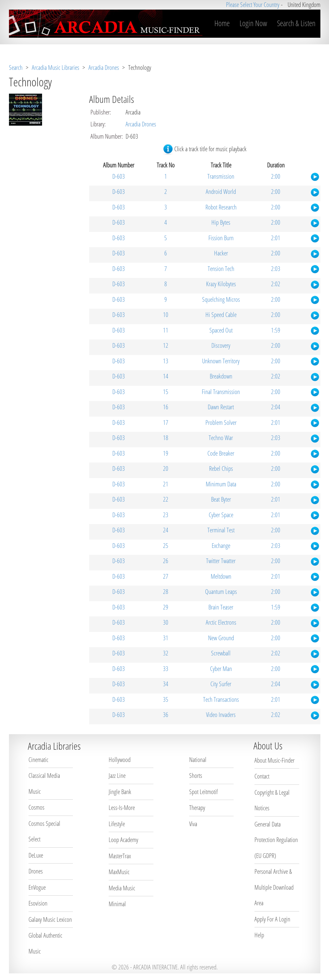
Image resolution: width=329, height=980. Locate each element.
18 (166, 438)
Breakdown (221, 376)
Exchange (221, 546)
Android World (221, 192)
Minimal (117, 904)
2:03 (276, 269)
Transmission (221, 176)
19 (166, 453)
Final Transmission (221, 392)
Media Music (122, 888)
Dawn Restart (221, 407)
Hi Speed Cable (221, 315)
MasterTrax (120, 856)
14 (166, 376)
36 (166, 715)
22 (166, 499)
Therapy (197, 808)
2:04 (276, 407)
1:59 (276, 330)
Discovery (221, 345)
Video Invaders (221, 715)
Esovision (38, 903)
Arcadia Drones (104, 67)
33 (166, 669)
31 (166, 638)
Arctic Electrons (221, 622)
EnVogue (37, 887)
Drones (36, 871)
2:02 (276, 284)
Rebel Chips (221, 468)
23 (166, 515)
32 (166, 653)
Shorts (196, 776)
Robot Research (221, 207)
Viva (193, 824)
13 (166, 361)
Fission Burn (221, 238)
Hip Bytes (221, 222)
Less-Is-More (122, 808)
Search (16, 67)
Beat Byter (221, 499)
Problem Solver (221, 423)
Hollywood (120, 760)
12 (166, 345)
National (198, 760)
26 (166, 561)
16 (166, 407)
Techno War (221, 438)
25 (166, 546)
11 (166, 330)
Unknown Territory (221, 361)
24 (166, 530)
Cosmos (36, 807)
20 (166, 468)
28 (166, 592)
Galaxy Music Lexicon (50, 919)
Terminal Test (221, 530)
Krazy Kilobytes (221, 284)
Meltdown (221, 576)
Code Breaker (221, 453)
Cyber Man (221, 669)
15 (166, 392)
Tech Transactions (221, 699)
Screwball (221, 653)
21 (166, 484)
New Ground (221, 638)
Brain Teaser (221, 607)
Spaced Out (221, 330)
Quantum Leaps (221, 592)
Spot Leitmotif (203, 792)
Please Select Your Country (253, 5)
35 (166, 699)
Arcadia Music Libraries (55, 67)
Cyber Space (221, 515)
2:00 (276, 176)
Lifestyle (117, 824)
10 (166, 315)
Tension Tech (221, 269)
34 (166, 684)
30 (166, 622)
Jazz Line (117, 776)
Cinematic (38, 760)
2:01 (276, 238)
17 (166, 423)
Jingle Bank (120, 792)
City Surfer (221, 684)
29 (166, 607)
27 (166, 576)
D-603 (119, 176)
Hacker (221, 253)
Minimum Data (221, 484)
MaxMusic (119, 872)
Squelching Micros (221, 299)
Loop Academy (123, 840)
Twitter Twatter (221, 561)
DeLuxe (36, 855)
